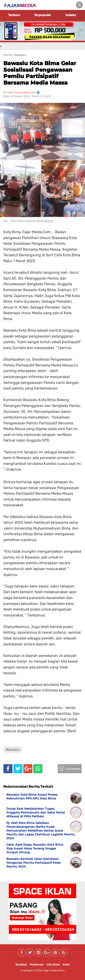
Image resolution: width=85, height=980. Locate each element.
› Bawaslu (19, 55)
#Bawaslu (13, 750)
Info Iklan (53, 965)
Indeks (71, 15)
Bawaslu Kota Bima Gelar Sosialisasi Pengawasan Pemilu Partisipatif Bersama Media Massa (40, 73)
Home (8, 55)
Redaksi (21, 965)
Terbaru (14, 15)
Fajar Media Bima (54, 970)
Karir (66, 965)
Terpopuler (42, 15)
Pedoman (37, 965)
